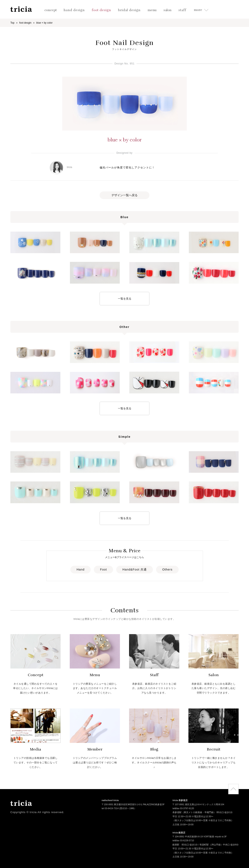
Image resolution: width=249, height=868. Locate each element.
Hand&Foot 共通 (135, 569)
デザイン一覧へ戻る (124, 195)
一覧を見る (125, 299)
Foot (103, 569)
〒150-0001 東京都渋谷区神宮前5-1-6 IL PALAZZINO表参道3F (133, 805)
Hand (81, 569)
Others (167, 569)
